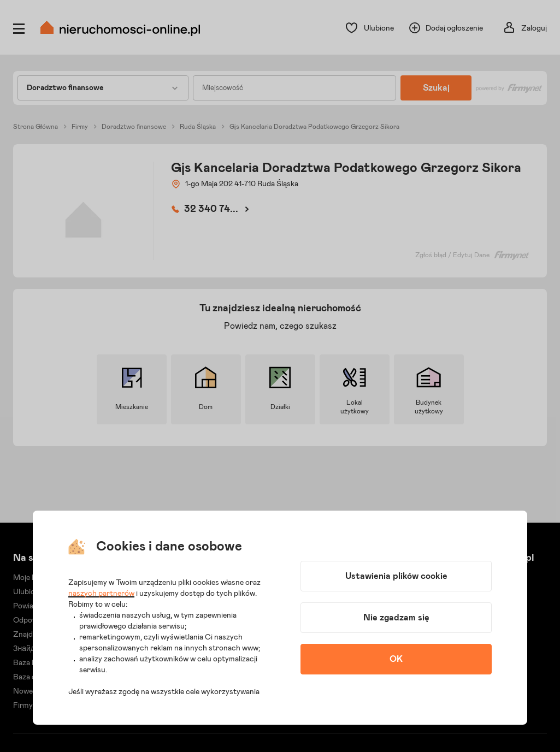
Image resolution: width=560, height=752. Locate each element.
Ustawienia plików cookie (396, 576)
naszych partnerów (101, 594)
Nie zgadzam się (396, 618)
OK (396, 659)
